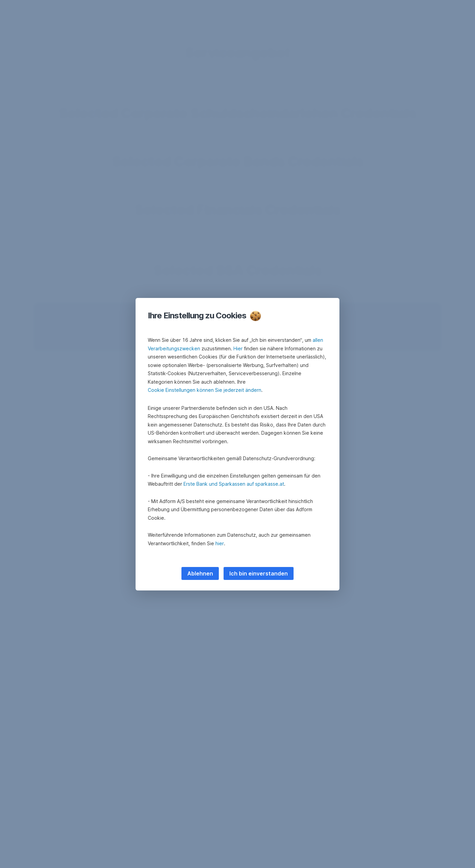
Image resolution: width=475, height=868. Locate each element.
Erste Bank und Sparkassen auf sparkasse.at (234, 484)
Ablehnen (200, 573)
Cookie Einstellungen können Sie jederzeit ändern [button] (205, 390)
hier (220, 543)
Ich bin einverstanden (259, 573)
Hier (238, 348)
